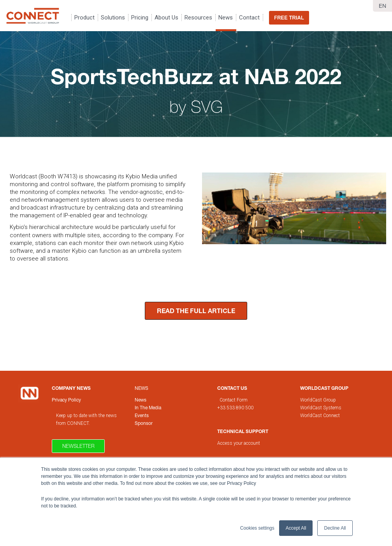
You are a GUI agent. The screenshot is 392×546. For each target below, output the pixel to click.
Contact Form (234, 400)
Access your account (239, 443)
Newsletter (78, 446)
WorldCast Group (318, 400)
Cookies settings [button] (257, 528)
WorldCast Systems (321, 408)
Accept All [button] (296, 528)
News (142, 388)
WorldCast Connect (320, 416)
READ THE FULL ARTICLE (196, 311)
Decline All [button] (335, 528)
